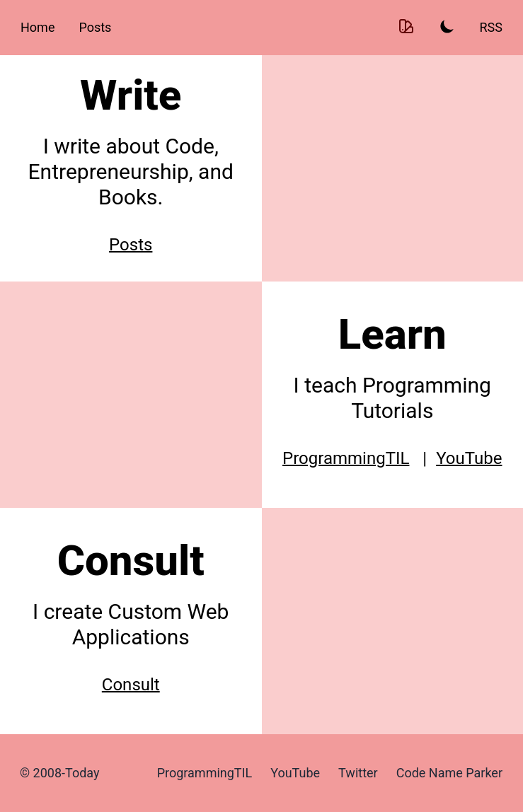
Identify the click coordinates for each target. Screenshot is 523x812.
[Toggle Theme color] (406, 28)
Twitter (358, 773)
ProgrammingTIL (346, 458)
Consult (131, 685)
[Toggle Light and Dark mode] (447, 28)
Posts (95, 27)
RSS (491, 27)
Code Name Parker (449, 773)
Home (38, 27)
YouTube (469, 458)
